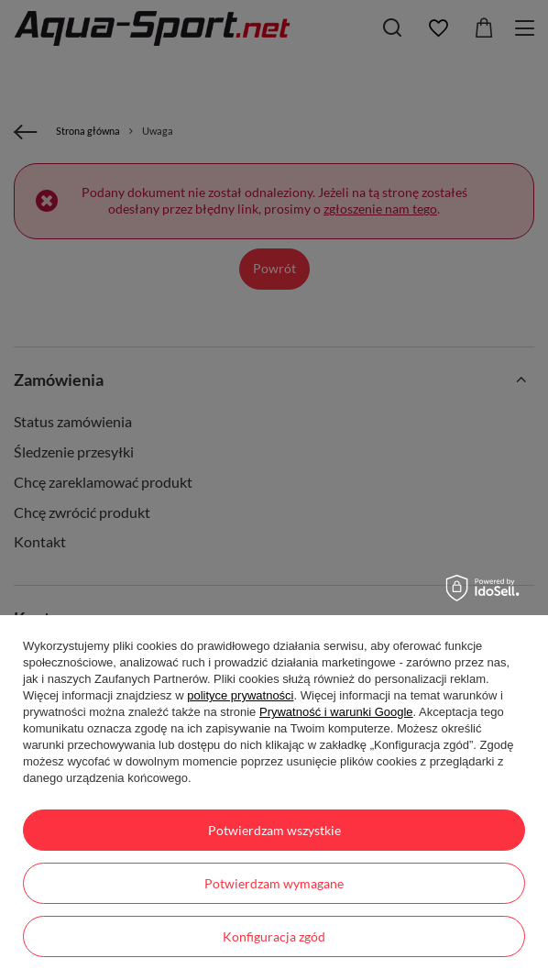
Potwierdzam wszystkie (274, 830)
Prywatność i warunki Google (336, 712)
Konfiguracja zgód (274, 936)
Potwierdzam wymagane (274, 883)
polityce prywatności (240, 695)
